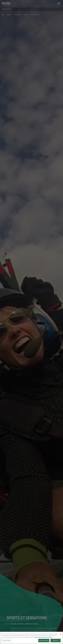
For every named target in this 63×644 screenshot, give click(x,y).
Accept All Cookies (44, 640)
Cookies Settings (6, 640)
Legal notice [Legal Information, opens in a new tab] (50, 637)
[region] (31, 638)
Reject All (56, 640)
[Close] (60, 634)
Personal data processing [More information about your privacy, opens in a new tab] (40, 637)
